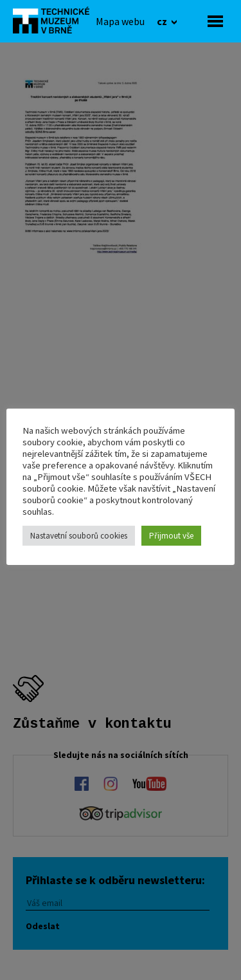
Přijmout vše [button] (171, 536)
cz (163, 21)
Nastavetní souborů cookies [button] (79, 536)
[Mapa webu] (120, 21)
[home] (55, 20)
